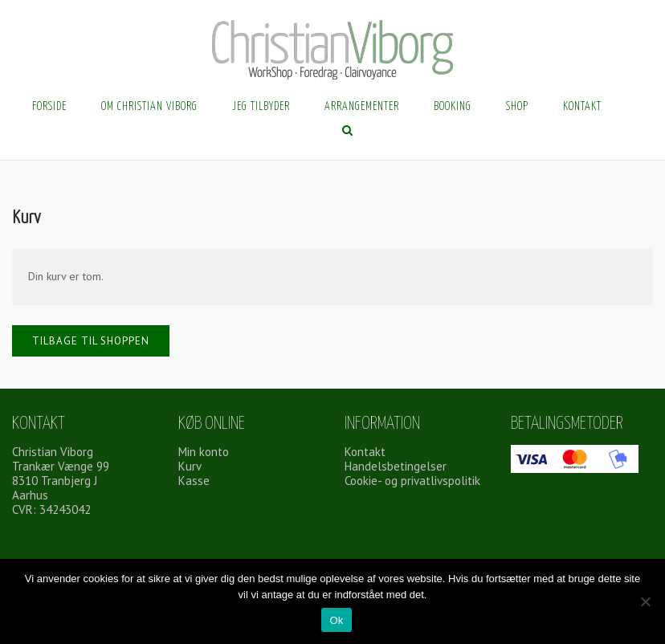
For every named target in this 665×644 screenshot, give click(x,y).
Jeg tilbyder (261, 107)
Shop (517, 107)
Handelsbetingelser (396, 466)
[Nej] (645, 601)
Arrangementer (362, 107)
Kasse (194, 481)
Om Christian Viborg (149, 107)
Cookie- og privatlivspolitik (412, 481)
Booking (453, 107)
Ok (336, 620)
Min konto (204, 452)
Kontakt (582, 107)
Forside (49, 107)
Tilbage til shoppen (91, 341)
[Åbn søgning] (347, 132)
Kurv (190, 466)
